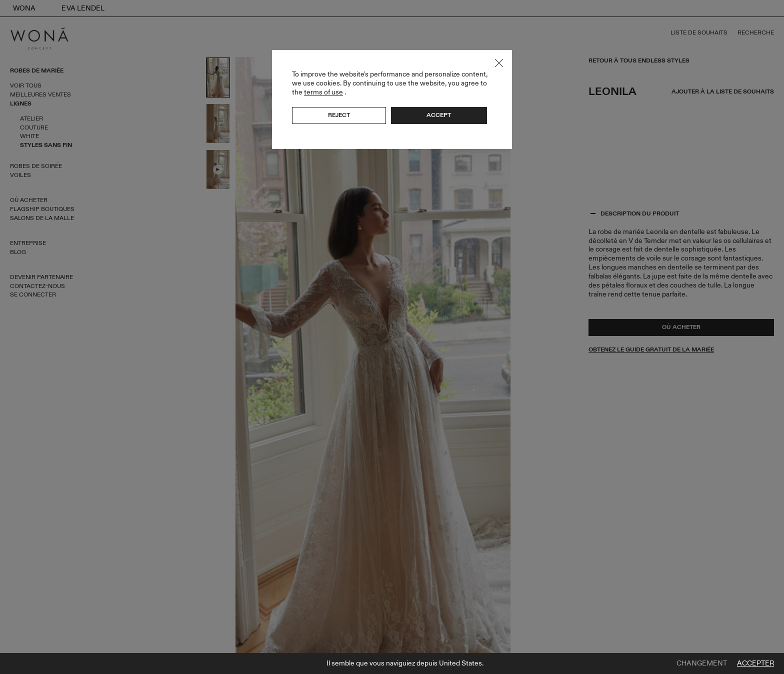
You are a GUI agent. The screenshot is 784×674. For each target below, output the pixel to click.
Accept (439, 115)
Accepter (755, 663)
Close (499, 63)
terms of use (323, 92)
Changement (702, 663)
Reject (339, 115)
